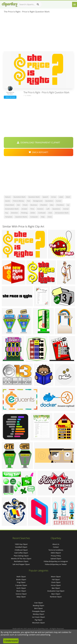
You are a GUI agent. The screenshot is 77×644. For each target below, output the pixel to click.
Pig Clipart (38, 620)
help (43, 217)
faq (6, 213)
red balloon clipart (21, 561)
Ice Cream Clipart (38, 617)
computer (34, 217)
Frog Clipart (21, 582)
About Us (56, 544)
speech (45, 197)
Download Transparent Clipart (38, 142)
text (29, 201)
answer (24, 209)
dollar (33, 213)
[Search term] (30, 4)
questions (56, 209)
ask (18, 205)
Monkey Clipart (38, 614)
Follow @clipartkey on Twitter (56, 564)
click (50, 213)
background (38, 201)
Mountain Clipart (38, 623)
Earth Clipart (21, 588)
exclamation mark (12, 209)
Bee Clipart (56, 588)
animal (66, 209)
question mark (34, 197)
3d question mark (62, 213)
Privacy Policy (56, 556)
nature (8, 197)
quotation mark (19, 197)
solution (40, 209)
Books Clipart (21, 580)
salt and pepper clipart (21, 564)
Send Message (10, 97)
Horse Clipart (56, 585)
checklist (44, 205)
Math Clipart (21, 577)
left (48, 209)
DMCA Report (56, 553)
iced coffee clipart (21, 553)
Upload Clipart (56, 559)
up (68, 205)
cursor (59, 201)
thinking (24, 213)
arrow (54, 197)
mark (68, 197)
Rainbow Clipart (56, 597)
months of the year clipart (21, 559)
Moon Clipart (56, 577)
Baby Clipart (21, 597)
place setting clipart (21, 556)
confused (42, 213)
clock (50, 217)
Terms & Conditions (56, 550)
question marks (21, 217)
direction (14, 213)
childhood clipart (21, 550)
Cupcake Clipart (21, 585)
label (61, 197)
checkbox (60, 205)
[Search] (38, 4)
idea (52, 205)
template (9, 217)
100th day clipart (21, 544)
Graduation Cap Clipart (56, 591)
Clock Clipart (56, 582)
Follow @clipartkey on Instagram (56, 561)
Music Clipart (21, 591)
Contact (56, 547)
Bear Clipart (56, 594)
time (32, 209)
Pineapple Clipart (38, 611)
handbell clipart (21, 547)
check (25, 205)
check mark (10, 205)
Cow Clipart (38, 603)
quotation (49, 201)
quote (7, 201)
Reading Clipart (38, 605)
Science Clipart (21, 594)
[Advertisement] (38, 33)
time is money (18, 201)
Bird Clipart (38, 608)
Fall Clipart (56, 580)
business (34, 205)
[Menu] (75, 4)
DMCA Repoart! (38, 152)
